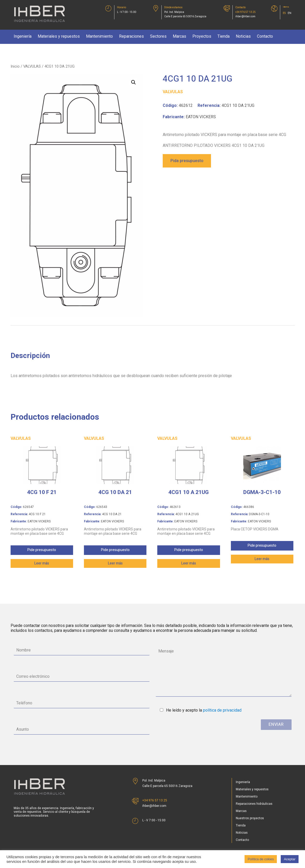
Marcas (179, 36)
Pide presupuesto (42, 550)
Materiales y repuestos (59, 36)
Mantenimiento (99, 36)
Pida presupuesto (187, 161)
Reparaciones (131, 36)
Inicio (15, 66)
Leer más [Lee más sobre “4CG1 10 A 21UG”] (189, 563)
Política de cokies (261, 859)
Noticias (243, 36)
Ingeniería (23, 36)
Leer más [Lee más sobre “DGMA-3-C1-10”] (262, 559)
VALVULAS (32, 66)
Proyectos (202, 36)
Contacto (265, 36)
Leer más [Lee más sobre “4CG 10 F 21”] (42, 563)
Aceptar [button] (290, 859)
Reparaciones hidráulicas (254, 804)
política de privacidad (222, 710)
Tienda (224, 36)
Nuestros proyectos (250, 818)
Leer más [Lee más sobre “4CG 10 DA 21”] (115, 563)
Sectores (158, 36)
